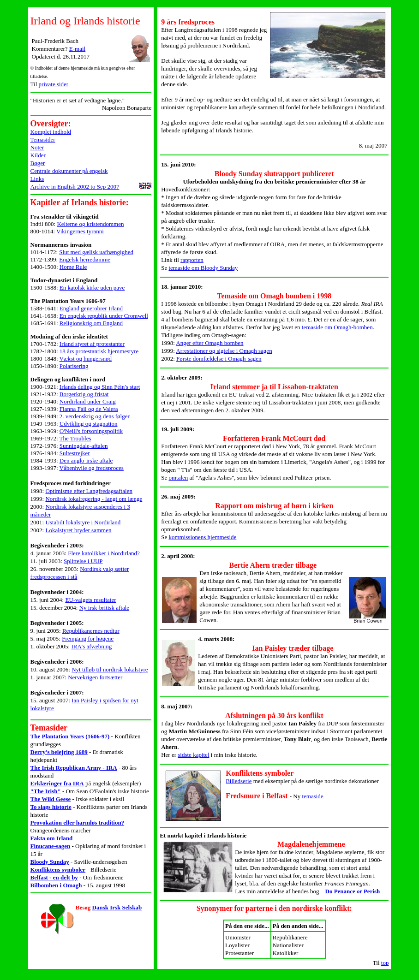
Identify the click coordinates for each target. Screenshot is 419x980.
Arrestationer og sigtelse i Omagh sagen (224, 351)
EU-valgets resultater (90, 600)
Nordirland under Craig (88, 401)
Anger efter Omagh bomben (209, 343)
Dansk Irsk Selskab (117, 907)
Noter (37, 147)
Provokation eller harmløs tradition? (78, 823)
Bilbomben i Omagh (56, 885)
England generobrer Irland (91, 308)
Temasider (43, 140)
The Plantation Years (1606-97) (70, 736)
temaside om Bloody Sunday (203, 268)
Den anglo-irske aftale (86, 460)
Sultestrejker (75, 453)
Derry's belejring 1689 (59, 752)
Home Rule (73, 267)
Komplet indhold (51, 132)
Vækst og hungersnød (86, 359)
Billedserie (239, 781)
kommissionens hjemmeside (202, 537)
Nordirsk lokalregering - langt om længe (94, 499)
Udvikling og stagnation (89, 424)
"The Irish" (46, 791)
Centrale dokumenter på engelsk (69, 171)
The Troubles (75, 438)
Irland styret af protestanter (92, 344)
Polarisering (74, 366)
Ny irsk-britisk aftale (104, 608)
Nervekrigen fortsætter (95, 677)
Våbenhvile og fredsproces (92, 468)
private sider (54, 84)
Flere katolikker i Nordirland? (104, 553)
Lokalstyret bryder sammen (78, 530)
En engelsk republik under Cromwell (104, 316)
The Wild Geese (51, 799)
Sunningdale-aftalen (84, 446)
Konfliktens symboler (58, 870)
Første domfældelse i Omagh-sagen (219, 359)
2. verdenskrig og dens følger (95, 416)
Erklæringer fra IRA (57, 783)
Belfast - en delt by (54, 877)
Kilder (38, 155)
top (385, 963)
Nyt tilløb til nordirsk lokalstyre (110, 669)
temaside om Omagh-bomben (337, 327)
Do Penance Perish (353, 891)
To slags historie (51, 807)
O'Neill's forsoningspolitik (91, 431)
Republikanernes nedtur (91, 631)
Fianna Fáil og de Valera (89, 409)
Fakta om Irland (52, 838)
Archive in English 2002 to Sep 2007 (75, 187)
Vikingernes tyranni (80, 231)
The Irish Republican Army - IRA (74, 768)
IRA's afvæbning (91, 646)
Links (37, 179)
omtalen (178, 478)
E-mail (77, 49)
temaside (312, 796)
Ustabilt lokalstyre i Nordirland (83, 522)
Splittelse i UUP (83, 561)
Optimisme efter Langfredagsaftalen (89, 491)
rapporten (192, 260)
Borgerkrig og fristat (84, 394)
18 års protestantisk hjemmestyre (99, 351)
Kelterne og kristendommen (90, 224)
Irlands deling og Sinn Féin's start (100, 387)
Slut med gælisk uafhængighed (96, 252)
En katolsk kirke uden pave (92, 288)
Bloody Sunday (50, 862)
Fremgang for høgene (88, 638)
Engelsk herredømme (85, 259)
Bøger (38, 163)
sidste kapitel (193, 755)
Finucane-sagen (51, 846)
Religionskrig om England (91, 323)
